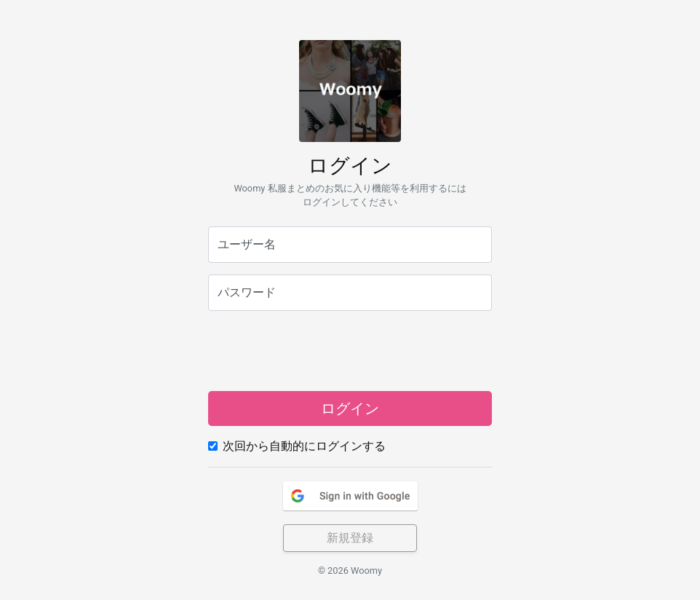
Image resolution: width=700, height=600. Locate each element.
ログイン (350, 408)
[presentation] (350, 351)
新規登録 (350, 538)
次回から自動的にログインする (304, 446)
